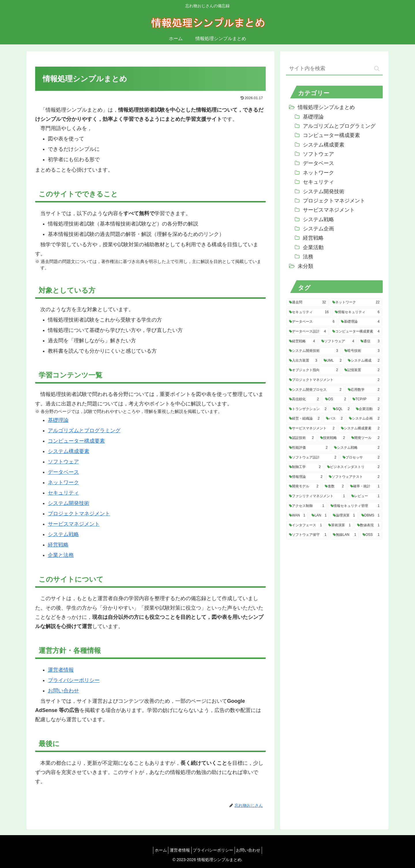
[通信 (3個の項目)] (370, 341)
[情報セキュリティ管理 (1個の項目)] (355, 506)
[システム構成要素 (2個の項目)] (360, 429)
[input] (334, 69)
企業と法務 (61, 555)
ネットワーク (63, 482)
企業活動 (313, 247)
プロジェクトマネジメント (79, 514)
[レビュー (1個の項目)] (365, 496)
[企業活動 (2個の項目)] (368, 409)
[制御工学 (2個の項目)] (305, 467)
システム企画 (318, 229)
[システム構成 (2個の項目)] (364, 361)
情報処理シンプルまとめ (326, 107)
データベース (63, 472)
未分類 (305, 266)
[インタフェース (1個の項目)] (305, 525)
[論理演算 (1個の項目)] (344, 516)
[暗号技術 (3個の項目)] (362, 351)
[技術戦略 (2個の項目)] (333, 438)
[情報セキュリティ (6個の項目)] (357, 312)
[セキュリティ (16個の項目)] (309, 312)
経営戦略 (58, 545)
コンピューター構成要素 (76, 441)
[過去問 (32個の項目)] (308, 303)
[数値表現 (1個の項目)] (368, 525)
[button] (377, 68)
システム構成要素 (69, 451)
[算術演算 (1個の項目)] (339, 525)
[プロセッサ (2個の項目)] (361, 458)
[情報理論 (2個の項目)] (306, 477)
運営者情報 (61, 670)
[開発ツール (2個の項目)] (365, 438)
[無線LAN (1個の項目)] (345, 535)
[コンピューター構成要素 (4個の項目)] (356, 332)
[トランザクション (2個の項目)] (308, 409)
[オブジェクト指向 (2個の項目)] (314, 370)
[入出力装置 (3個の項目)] (303, 361)
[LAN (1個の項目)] (319, 516)
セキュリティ (63, 493)
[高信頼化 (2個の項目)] (304, 399)
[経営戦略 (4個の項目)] (302, 341)
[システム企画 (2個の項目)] (364, 419)
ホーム (156, 850)
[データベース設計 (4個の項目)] (308, 332)
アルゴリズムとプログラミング (84, 431)
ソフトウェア (63, 462)
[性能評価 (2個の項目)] (308, 448)
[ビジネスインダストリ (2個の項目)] (353, 467)
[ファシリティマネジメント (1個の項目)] (317, 496)
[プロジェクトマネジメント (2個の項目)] (334, 380)
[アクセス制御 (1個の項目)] (307, 506)
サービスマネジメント (74, 524)
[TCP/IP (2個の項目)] (366, 399)
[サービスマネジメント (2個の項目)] (312, 429)
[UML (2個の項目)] (333, 361)
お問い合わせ (63, 691)
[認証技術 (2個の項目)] (301, 438)
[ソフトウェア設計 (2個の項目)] (313, 458)
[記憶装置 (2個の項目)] (362, 370)
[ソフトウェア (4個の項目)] (338, 341)
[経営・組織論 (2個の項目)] (304, 419)
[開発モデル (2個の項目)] (304, 486)
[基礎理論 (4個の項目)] (360, 322)
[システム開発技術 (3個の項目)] (314, 351)
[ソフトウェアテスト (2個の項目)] (354, 477)
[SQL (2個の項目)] (341, 409)
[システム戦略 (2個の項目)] (357, 448)
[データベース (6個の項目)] (312, 322)
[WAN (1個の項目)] (297, 516)
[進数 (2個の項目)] (334, 486)
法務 (308, 257)
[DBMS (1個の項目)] (370, 516)
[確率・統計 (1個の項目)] (365, 486)
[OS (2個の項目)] (336, 399)
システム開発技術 (69, 503)
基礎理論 (58, 420)
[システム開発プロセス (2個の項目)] (315, 390)
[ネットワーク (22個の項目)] (356, 303)
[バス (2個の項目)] (334, 419)
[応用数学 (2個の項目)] (364, 390)
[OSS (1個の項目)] (371, 535)
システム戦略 (63, 534)
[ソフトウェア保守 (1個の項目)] (308, 535)
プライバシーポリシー (74, 680)
